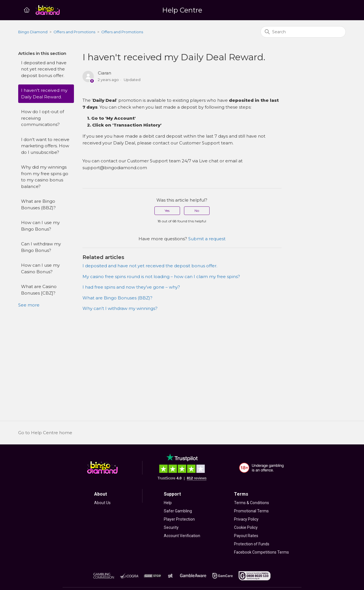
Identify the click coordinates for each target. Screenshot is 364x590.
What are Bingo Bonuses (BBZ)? (38, 204)
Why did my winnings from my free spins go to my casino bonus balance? (45, 177)
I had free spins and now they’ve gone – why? (131, 287)
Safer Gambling (178, 511)
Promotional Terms (251, 511)
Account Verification (182, 536)
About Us (102, 503)
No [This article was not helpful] (197, 211)
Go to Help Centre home (45, 433)
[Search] (303, 32)
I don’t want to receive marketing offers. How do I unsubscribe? (45, 146)
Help (168, 503)
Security (171, 527)
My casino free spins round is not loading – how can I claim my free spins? (161, 277)
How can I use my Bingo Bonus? (40, 226)
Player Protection (179, 519)
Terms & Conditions (252, 503)
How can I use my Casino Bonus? (40, 268)
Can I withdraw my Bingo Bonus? (41, 247)
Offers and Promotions (74, 32)
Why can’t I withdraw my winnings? (120, 308)
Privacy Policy (246, 519)
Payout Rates (246, 536)
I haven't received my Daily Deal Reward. (44, 94)
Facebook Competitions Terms (261, 552)
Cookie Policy (246, 527)
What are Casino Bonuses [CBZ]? (39, 290)
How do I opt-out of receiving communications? (43, 118)
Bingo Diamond (33, 32)
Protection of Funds (252, 544)
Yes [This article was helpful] (167, 211)
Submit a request (207, 239)
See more (29, 305)
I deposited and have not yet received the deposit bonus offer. (44, 69)
